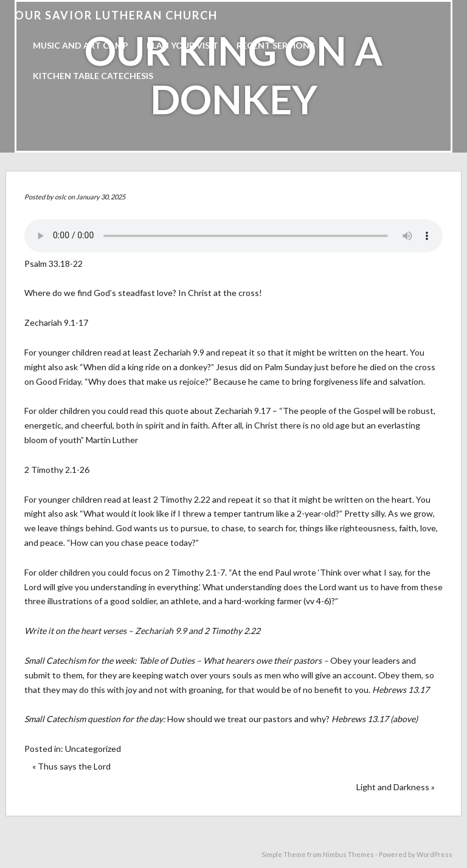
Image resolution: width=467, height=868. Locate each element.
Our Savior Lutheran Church (116, 15)
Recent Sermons (275, 45)
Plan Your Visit (182, 45)
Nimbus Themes (348, 854)
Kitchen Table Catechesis (93, 76)
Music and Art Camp (81, 45)
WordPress (434, 854)
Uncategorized (93, 749)
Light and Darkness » (396, 787)
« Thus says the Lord (71, 766)
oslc (61, 197)
